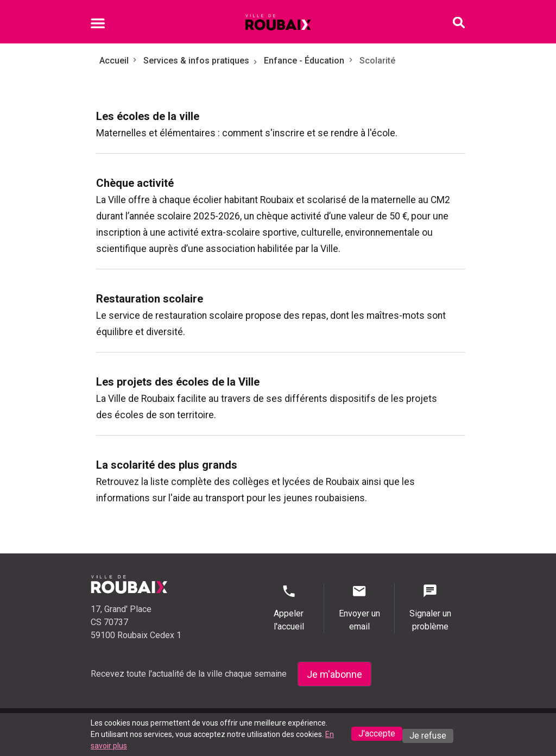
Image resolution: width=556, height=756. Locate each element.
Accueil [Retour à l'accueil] (114, 61)
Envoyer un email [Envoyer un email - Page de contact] (359, 607)
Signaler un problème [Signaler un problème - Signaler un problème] (430, 607)
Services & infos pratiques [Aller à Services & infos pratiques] (196, 61)
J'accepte (377, 733)
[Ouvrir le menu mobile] (98, 25)
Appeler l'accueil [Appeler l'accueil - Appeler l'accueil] (289, 607)
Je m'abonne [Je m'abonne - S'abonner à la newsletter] (334, 674)
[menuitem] (281, 124)
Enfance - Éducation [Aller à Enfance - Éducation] (304, 61)
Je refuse (428, 736)
